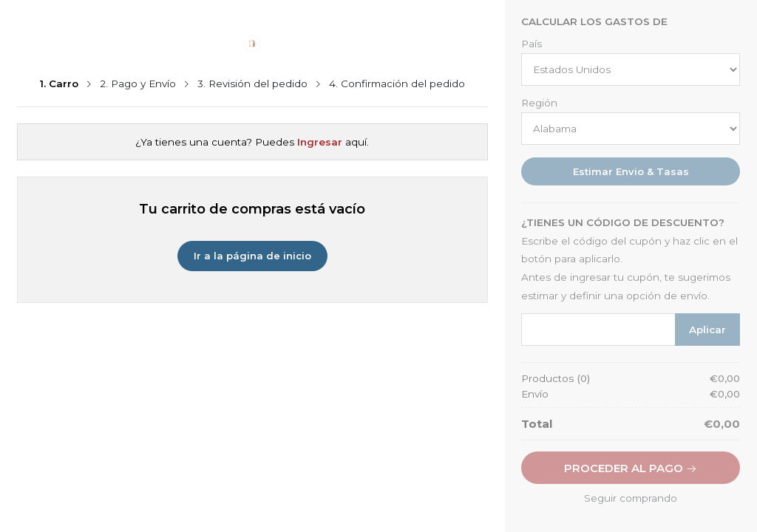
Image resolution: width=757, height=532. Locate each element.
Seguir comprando (631, 498)
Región (539, 103)
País (532, 44)
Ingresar (320, 142)
